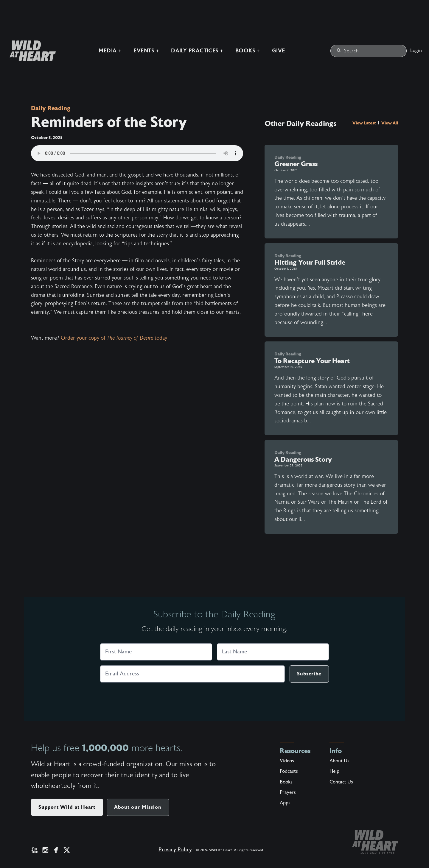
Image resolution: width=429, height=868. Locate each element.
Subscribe (309, 674)
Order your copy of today (114, 338)
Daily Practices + (197, 51)
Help (334, 771)
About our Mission (138, 807)
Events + (146, 51)
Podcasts (289, 771)
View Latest (365, 123)
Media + (110, 51)
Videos (287, 761)
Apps (285, 803)
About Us (339, 761)
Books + (248, 51)
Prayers (288, 792)
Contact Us (341, 782)
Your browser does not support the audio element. (137, 153)
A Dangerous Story (303, 459)
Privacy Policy (175, 850)
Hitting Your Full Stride (310, 262)
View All (390, 123)
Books (286, 782)
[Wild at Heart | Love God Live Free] (30, 51)
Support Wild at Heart (67, 807)
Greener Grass (296, 164)
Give (279, 51)
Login (416, 51)
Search (348, 51)
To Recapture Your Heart (312, 361)
